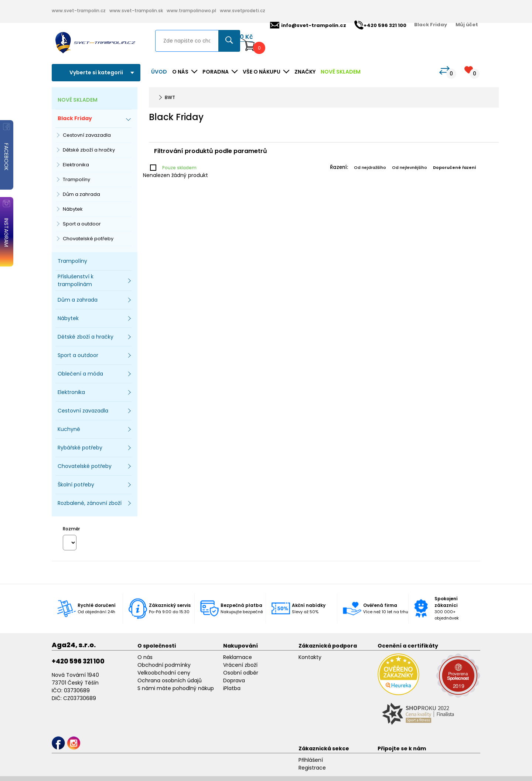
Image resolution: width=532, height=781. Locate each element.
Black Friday (431, 25)
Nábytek (73, 209)
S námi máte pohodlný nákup (176, 688)
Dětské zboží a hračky (89, 150)
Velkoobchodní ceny (164, 673)
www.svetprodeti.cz (243, 11)
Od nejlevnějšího (410, 167)
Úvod (159, 72)
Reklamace (238, 657)
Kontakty (310, 657)
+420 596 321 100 (78, 661)
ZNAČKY (305, 72)
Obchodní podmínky (164, 665)
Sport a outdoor (82, 224)
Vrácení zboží (240, 665)
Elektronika (76, 165)
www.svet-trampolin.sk (136, 11)
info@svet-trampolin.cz (308, 25)
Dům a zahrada (81, 194)
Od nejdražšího (370, 167)
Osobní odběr (241, 673)
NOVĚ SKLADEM (341, 72)
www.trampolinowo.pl (191, 11)
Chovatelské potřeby (88, 239)
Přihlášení (311, 760)
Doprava (234, 680)
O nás (145, 657)
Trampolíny (76, 179)
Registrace (312, 768)
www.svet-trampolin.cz (79, 11)
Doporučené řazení (455, 167)
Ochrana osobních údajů (170, 680)
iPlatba (232, 688)
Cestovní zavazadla (87, 135)
